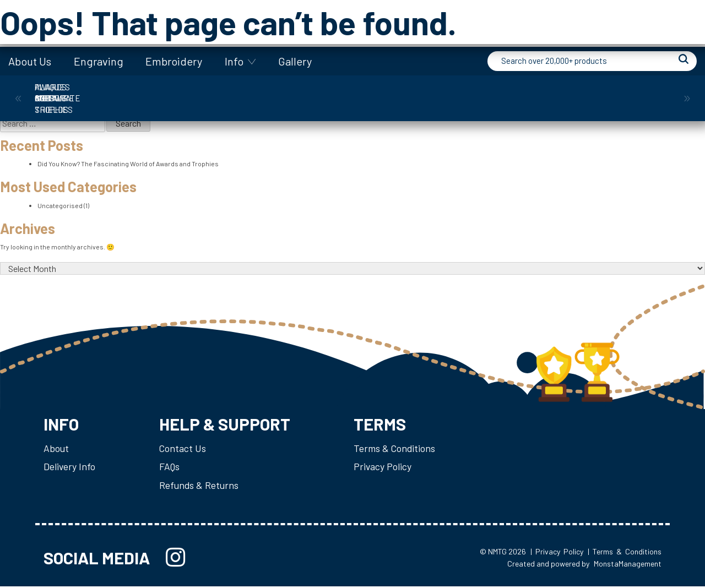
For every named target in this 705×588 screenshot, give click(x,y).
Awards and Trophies (74, 92)
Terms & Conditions (400, 448)
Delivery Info (70, 467)
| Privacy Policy (557, 552)
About (56, 448)
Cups (260, 92)
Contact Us (184, 448)
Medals (445, 92)
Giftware (352, 92)
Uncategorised (60, 204)
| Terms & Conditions (625, 552)
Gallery (295, 61)
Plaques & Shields (538, 92)
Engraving (99, 61)
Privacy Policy (388, 467)
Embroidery (174, 61)
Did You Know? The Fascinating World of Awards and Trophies (128, 163)
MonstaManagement (628, 565)
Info (234, 61)
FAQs (171, 467)
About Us (30, 61)
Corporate (167, 92)
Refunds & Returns (201, 486)
